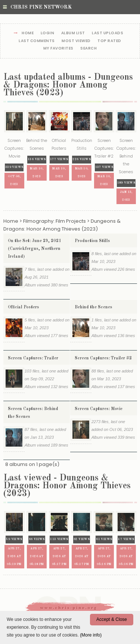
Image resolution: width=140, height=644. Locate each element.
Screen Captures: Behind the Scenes (33, 413)
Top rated (109, 41)
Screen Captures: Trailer (33, 358)
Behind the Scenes (94, 307)
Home (28, 33)
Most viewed (76, 41)
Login (48, 33)
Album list (73, 33)
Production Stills (92, 241)
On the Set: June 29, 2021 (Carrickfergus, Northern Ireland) (35, 249)
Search (88, 49)
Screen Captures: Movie (99, 409)
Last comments (37, 41)
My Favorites (58, 49)
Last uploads (108, 33)
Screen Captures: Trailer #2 (103, 358)
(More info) (91, 635)
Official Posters (24, 307)
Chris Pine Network (37, 7)
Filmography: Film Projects (55, 221)
